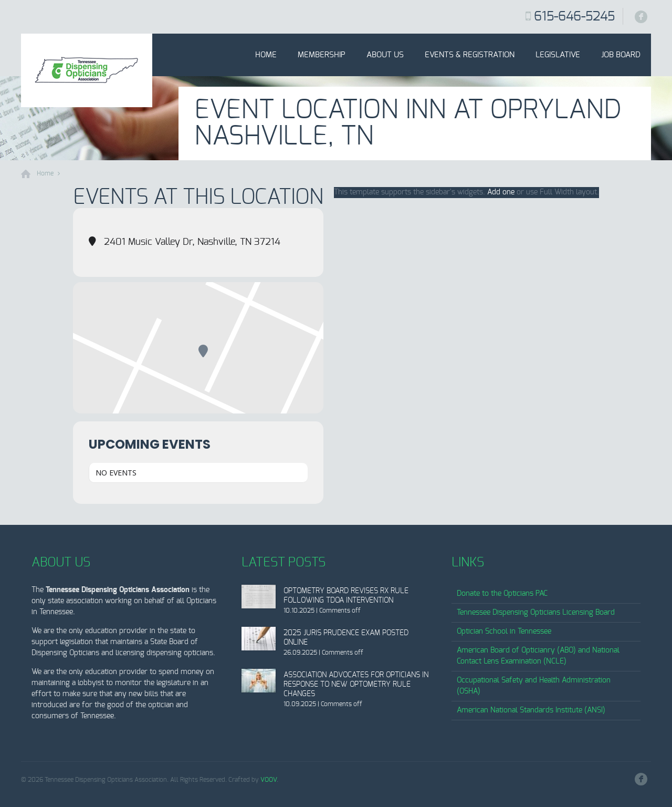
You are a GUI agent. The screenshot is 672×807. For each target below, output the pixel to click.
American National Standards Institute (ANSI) (531, 710)
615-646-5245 (574, 17)
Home (266, 55)
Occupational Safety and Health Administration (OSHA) (534, 686)
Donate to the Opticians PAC (502, 594)
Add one (501, 192)
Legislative (558, 55)
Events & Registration (470, 55)
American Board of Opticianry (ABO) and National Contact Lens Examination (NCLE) (538, 656)
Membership (322, 55)
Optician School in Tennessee (504, 632)
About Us (385, 55)
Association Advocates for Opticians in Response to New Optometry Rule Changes (356, 685)
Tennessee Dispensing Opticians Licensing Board (536, 613)
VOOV (269, 780)
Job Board (621, 55)
